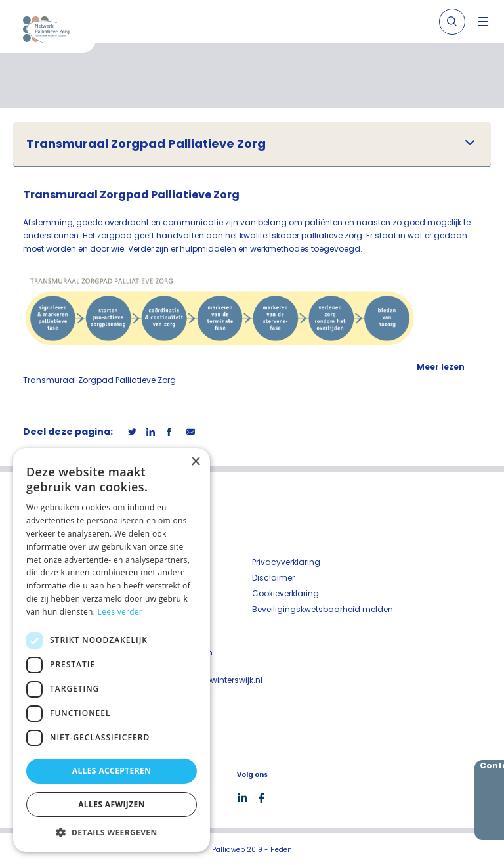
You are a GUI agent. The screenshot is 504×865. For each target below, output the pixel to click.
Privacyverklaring (286, 562)
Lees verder (120, 612)
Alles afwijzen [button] (112, 804)
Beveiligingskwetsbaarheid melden (323, 609)
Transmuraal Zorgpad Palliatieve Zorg (146, 144)
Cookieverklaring (285, 593)
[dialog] (112, 650)
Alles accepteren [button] (112, 771)
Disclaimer (273, 578)
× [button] (195, 462)
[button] (112, 832)
